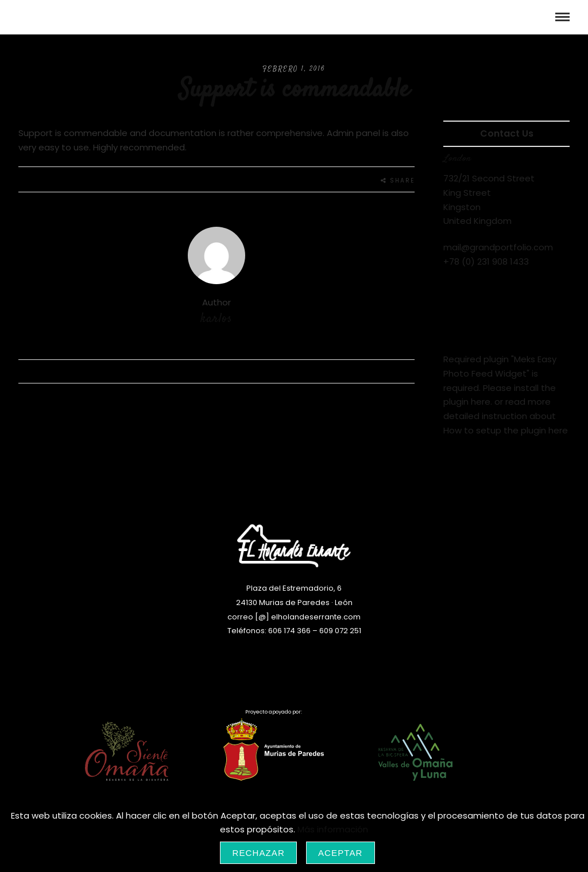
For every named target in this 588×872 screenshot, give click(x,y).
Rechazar (258, 853)
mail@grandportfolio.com (498, 247)
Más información (333, 829)
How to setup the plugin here (506, 430)
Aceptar (341, 853)
